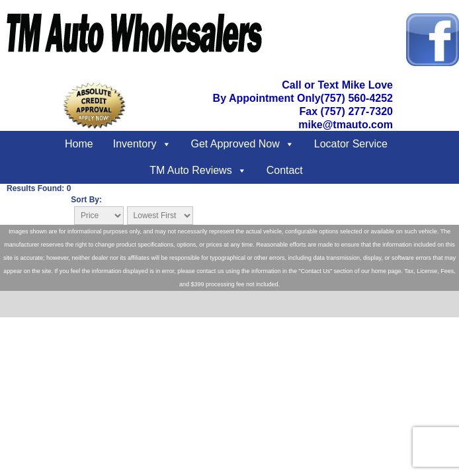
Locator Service (351, 144)
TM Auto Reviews (190, 170)
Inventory (135, 144)
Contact (285, 170)
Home (79, 144)
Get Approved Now (235, 144)
